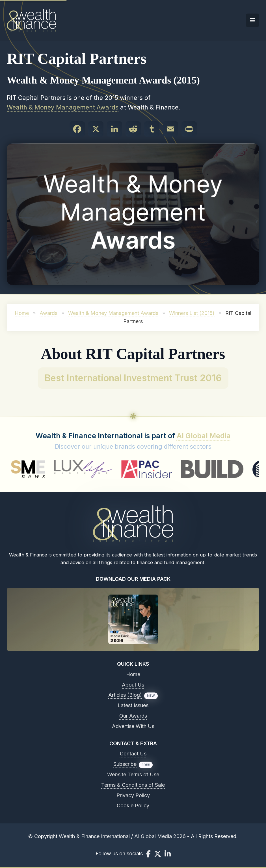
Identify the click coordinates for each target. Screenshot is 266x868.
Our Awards (133, 716)
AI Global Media (204, 436)
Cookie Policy (133, 805)
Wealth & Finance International (94, 836)
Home (22, 313)
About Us (133, 685)
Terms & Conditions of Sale (133, 785)
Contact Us (133, 754)
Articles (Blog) (125, 695)
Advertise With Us (133, 726)
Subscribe (125, 764)
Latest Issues (133, 705)
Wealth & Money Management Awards (63, 107)
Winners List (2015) (192, 313)
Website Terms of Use (133, 774)
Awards (48, 313)
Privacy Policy (133, 795)
